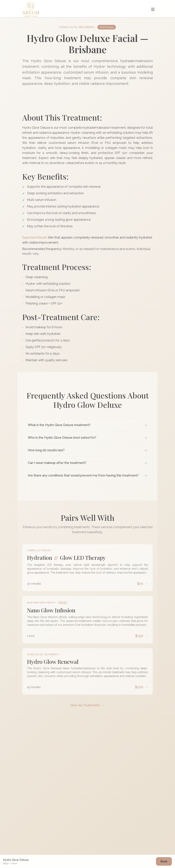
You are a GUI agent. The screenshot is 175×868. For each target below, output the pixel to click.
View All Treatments (87, 705)
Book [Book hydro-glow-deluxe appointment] (164, 861)
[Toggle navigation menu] (153, 9)
